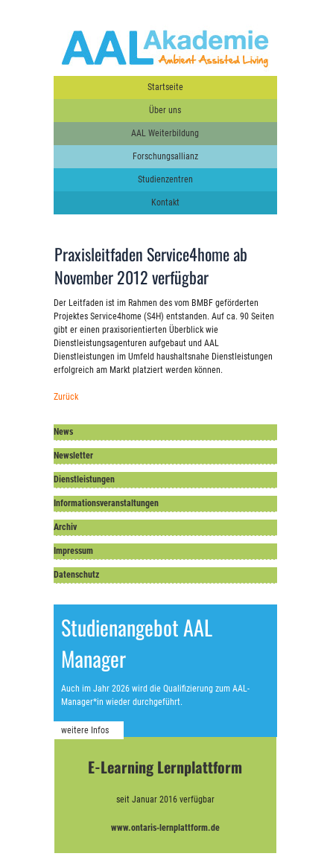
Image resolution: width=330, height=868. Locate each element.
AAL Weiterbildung (165, 133)
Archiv (65, 527)
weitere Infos (85, 730)
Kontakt (165, 202)
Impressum (73, 551)
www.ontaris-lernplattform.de (165, 828)
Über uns (165, 110)
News (63, 432)
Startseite (165, 87)
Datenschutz (76, 575)
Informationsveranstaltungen (106, 503)
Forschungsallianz (165, 156)
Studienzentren (165, 179)
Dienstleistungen (84, 479)
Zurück (66, 397)
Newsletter (73, 456)
